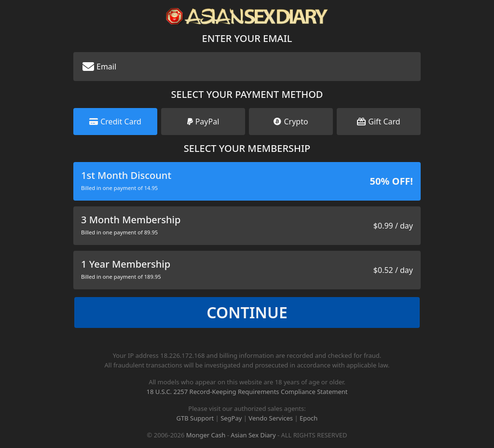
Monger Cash (206, 435)
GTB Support (195, 418)
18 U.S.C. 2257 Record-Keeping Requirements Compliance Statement (247, 392)
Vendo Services (271, 418)
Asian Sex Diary (253, 435)
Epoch (309, 418)
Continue (247, 312)
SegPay (231, 418)
